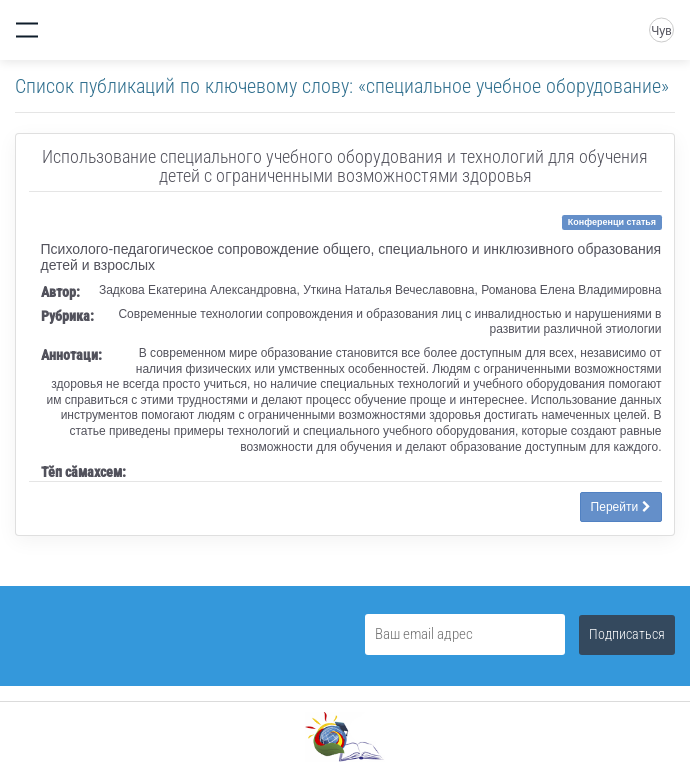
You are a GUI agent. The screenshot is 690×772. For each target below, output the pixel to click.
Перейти (621, 507)
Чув (661, 31)
